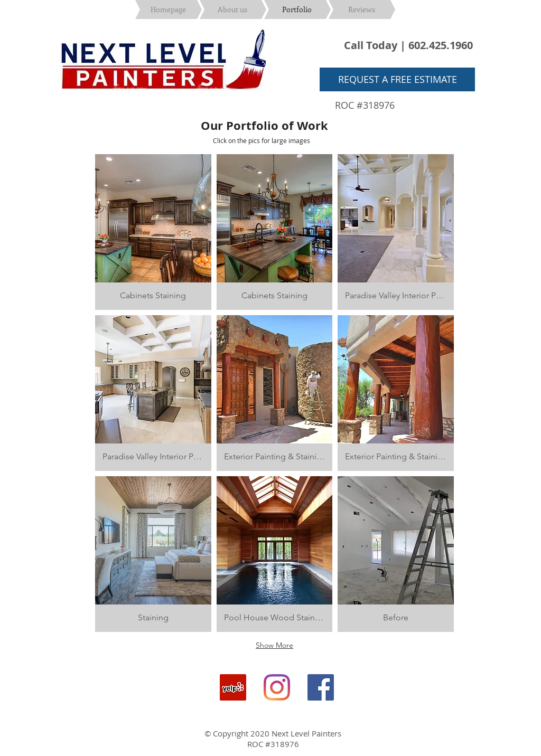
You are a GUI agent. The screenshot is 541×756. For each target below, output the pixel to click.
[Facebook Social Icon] (321, 687)
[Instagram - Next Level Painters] (277, 687)
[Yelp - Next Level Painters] (233, 687)
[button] (153, 232)
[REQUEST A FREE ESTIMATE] (397, 79)
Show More (274, 645)
